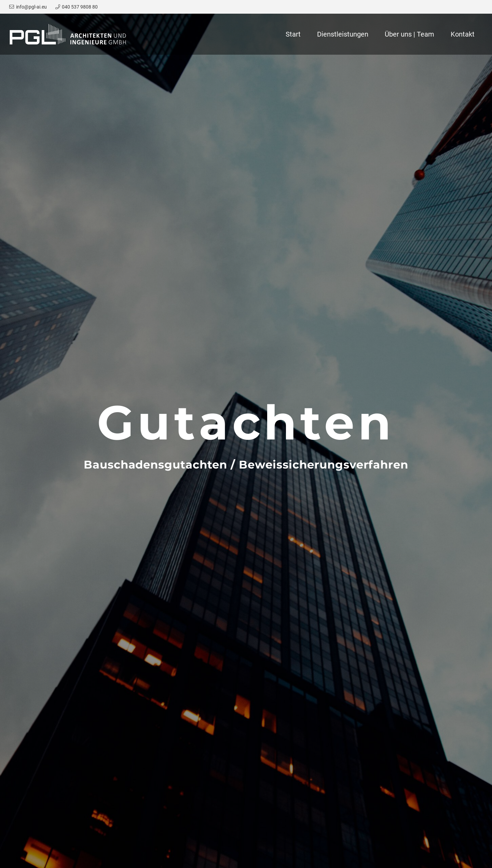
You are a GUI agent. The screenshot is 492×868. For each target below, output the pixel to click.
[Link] (68, 34)
